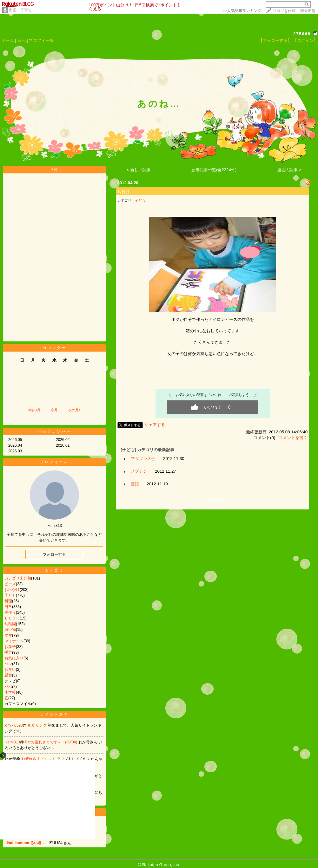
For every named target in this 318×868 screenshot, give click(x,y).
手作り (10, 612)
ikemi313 (12, 742)
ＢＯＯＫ (12, 618)
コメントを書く (293, 438)
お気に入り (14, 658)
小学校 (10, 692)
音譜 (135, 484)
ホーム (8, 40)
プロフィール (41, 40)
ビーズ (10, 584)
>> (242, 11)
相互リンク (38, 725)
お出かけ (12, 590)
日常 (8, 607)
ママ (8, 635)
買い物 (10, 630)
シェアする (155, 425)
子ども (10, 595)
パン (8, 664)
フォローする (54, 554)
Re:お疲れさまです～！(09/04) (52, 742)
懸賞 (8, 675)
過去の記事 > (289, 170)
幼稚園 (10, 624)
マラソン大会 (143, 459)
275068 (302, 34)
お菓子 (10, 647)
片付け (124, 192)
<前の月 (34, 410)
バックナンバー (54, 431)
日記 (22, 40)
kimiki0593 (14, 725)
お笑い (10, 670)
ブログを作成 (284, 11)
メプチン (139, 471)
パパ (8, 687)
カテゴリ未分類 (18, 578)
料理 (8, 601)
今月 (54, 410)
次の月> (74, 410)
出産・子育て (20, 10)
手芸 (8, 652)
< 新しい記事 (139, 170)
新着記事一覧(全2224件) (214, 170)
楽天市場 (308, 11)
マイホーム (14, 641)
